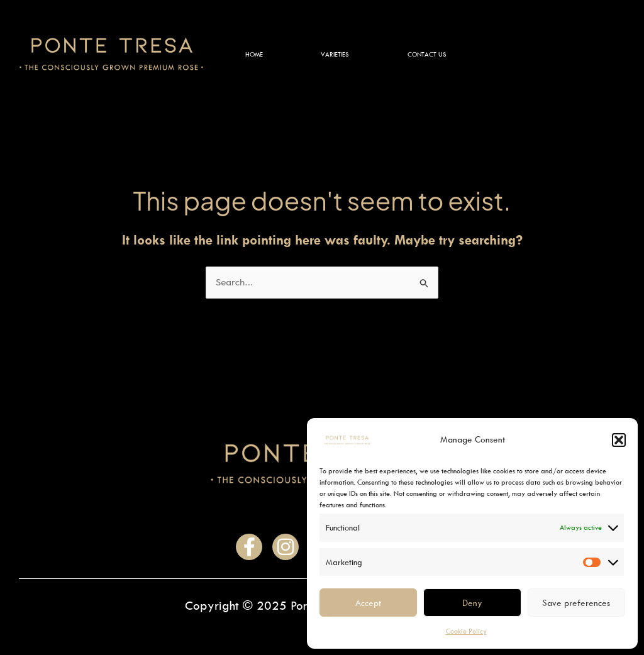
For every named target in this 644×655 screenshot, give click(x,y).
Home (254, 54)
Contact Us (427, 54)
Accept (368, 603)
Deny (472, 603)
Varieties (335, 54)
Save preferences (576, 603)
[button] (619, 440)
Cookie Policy (466, 631)
